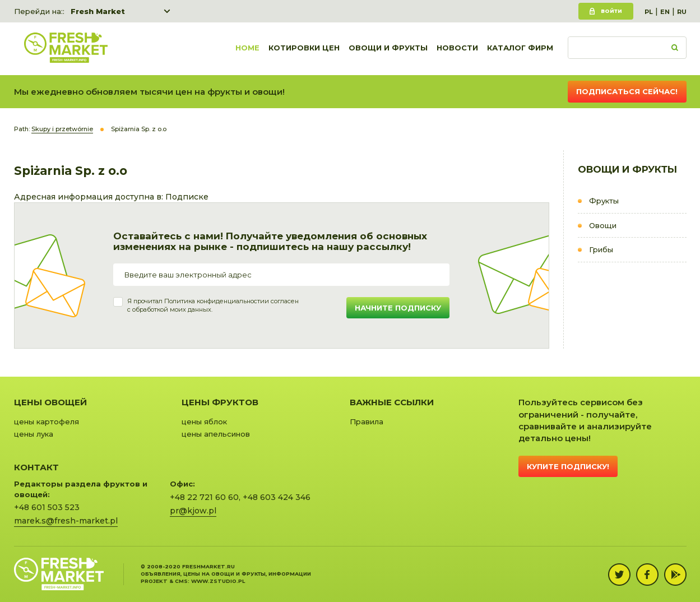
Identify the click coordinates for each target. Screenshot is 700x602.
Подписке (187, 197)
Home (247, 49)
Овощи (603, 225)
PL (649, 12)
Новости (457, 49)
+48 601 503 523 (47, 507)
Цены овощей (50, 402)
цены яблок (204, 422)
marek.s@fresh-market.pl (66, 521)
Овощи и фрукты (388, 49)
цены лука (34, 434)
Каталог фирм (520, 49)
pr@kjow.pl (193, 511)
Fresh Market (98, 11)
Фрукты (604, 201)
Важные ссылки (392, 402)
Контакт (36, 467)
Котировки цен (304, 49)
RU (682, 12)
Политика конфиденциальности (214, 301)
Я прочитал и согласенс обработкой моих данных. (213, 305)
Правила (367, 422)
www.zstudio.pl (218, 581)
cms (181, 581)
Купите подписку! (568, 466)
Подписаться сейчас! (627, 91)
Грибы (601, 249)
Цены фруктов (220, 402)
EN (665, 12)
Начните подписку (398, 308)
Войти (611, 11)
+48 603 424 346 (277, 497)
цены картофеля (47, 422)
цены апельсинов (216, 434)
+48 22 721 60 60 (204, 497)
